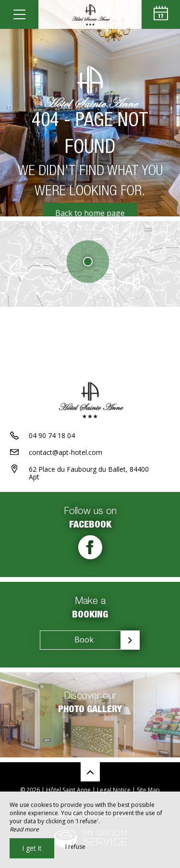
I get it (32, 848)
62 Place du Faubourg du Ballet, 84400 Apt (89, 473)
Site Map (148, 790)
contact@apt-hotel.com (66, 452)
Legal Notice (114, 790)
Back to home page (90, 213)
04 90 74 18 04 (52, 435)
